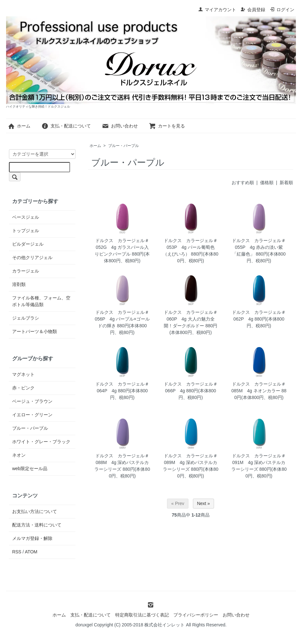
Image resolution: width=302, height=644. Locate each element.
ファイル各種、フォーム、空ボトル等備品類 (41, 301)
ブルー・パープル (123, 146)
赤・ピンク (23, 388)
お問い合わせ (120, 126)
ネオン (19, 455)
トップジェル (26, 231)
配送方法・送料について (37, 525)
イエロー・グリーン (32, 415)
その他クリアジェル (32, 257)
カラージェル (26, 271)
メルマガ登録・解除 (32, 538)
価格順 (267, 183)
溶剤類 (19, 284)
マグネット (23, 374)
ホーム (19, 126)
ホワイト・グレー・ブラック (41, 442)
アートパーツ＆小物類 (35, 331)
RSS (17, 552)
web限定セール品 (30, 469)
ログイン (282, 10)
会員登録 (253, 10)
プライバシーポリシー (196, 615)
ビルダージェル (28, 244)
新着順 (286, 183)
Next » (203, 503)
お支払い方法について (35, 511)
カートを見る (167, 126)
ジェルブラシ (26, 318)
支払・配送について (66, 126)
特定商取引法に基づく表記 (142, 615)
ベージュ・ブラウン (32, 401)
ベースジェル (26, 217)
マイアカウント (217, 10)
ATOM (31, 552)
